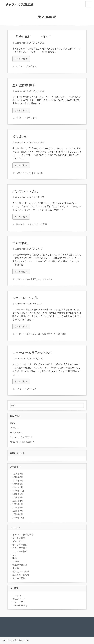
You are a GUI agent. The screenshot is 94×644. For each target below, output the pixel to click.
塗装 (45, 224)
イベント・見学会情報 (26, 66)
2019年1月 (18, 487)
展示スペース (16, 433)
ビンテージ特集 (20, 551)
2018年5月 (18, 494)
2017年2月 (18, 501)
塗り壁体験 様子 (24, 85)
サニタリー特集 (20, 545)
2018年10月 (18, 491)
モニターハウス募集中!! (21, 437)
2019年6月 (18, 484)
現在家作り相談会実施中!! (22, 442)
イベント (14, 428)
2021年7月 (18, 474)
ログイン (17, 595)
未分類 (40, 173)
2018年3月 (18, 497)
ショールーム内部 (25, 298)
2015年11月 (18, 517)
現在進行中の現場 (21, 571)
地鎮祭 (13, 423)
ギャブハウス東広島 (19, 4)
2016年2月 (18, 514)
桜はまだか (20, 136)
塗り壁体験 (20, 243)
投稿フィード (19, 599)
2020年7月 (18, 477)
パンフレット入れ (25, 191)
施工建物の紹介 (45, 334)
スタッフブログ (23, 173)
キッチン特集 (19, 538)
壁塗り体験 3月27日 (32, 37)
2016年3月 (18, 511)
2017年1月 (18, 504)
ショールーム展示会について (33, 353)
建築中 (16, 561)
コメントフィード (21, 602)
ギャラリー (21, 224)
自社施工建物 (60, 334)
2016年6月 (18, 507)
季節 (34, 173)
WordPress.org (20, 605)
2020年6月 (18, 481)
